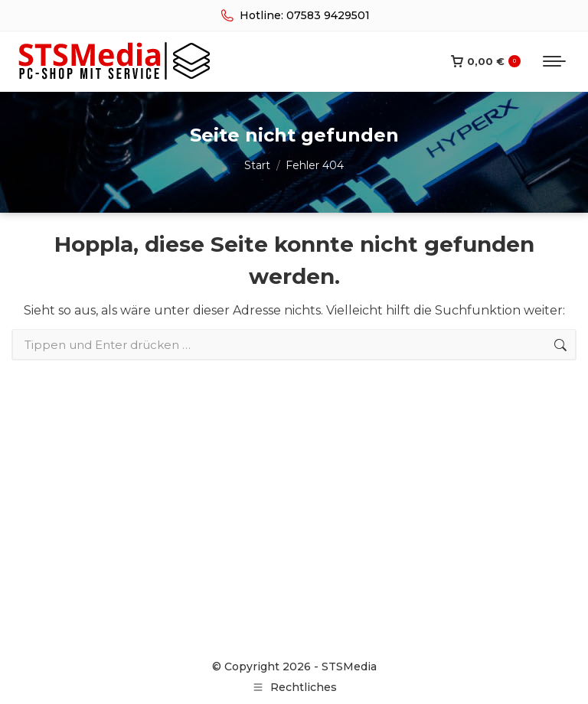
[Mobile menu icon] (554, 61)
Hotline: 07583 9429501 (294, 15)
